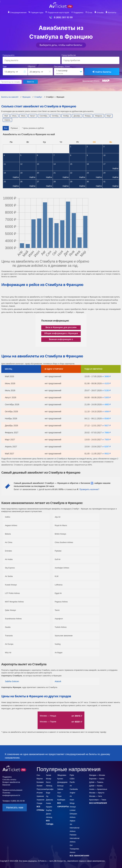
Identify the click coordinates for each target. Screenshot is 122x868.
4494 (107, 411)
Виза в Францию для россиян (61, 327)
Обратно (32, 66)
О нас (89, 13)
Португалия (41, 789)
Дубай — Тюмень (96, 782)
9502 (107, 453)
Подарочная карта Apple (58, 13)
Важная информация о (61, 339)
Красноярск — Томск (98, 800)
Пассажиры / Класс (62, 66)
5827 (107, 425)
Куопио (60, 779)
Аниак (48, 803)
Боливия (40, 782)
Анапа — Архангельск (98, 789)
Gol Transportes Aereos (74, 849)
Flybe (72, 775)
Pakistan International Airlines (74, 838)
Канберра (61, 800)
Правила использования (12, 790)
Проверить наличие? (89, 489)
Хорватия (40, 800)
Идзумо (49, 807)
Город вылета (8, 55)
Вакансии (6, 785)
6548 (107, 418)
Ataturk (58, 681)
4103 (107, 383)
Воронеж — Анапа (97, 779)
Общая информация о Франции (61, 333)
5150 (107, 390)
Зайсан (60, 789)
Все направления (98, 803)
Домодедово (62, 782)
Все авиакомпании (79, 856)
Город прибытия (69, 55)
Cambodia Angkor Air (74, 793)
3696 (107, 376)
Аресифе (50, 789)
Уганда (39, 803)
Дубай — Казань (96, 786)
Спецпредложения (19, 13)
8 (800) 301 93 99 (63, 17)
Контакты (111, 13)
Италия (40, 793)
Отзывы (99, 13)
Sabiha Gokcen (12, 681)
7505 (107, 439)
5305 (107, 397)
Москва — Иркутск (97, 793)
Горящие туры (38, 13)
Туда (5, 66)
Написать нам (15, 807)
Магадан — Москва (97, 775)
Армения (40, 796)
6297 (107, 446)
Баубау (49, 810)
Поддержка (78, 13)
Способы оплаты (9, 779)
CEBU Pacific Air (72, 782)
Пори (59, 796)
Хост (59, 793)
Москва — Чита (96, 796)
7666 (107, 432)
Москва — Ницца (48, 716)
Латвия (39, 786)
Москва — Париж (48, 721)
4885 (107, 404)
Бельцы (60, 786)
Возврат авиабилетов (11, 782)
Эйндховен (62, 775)
